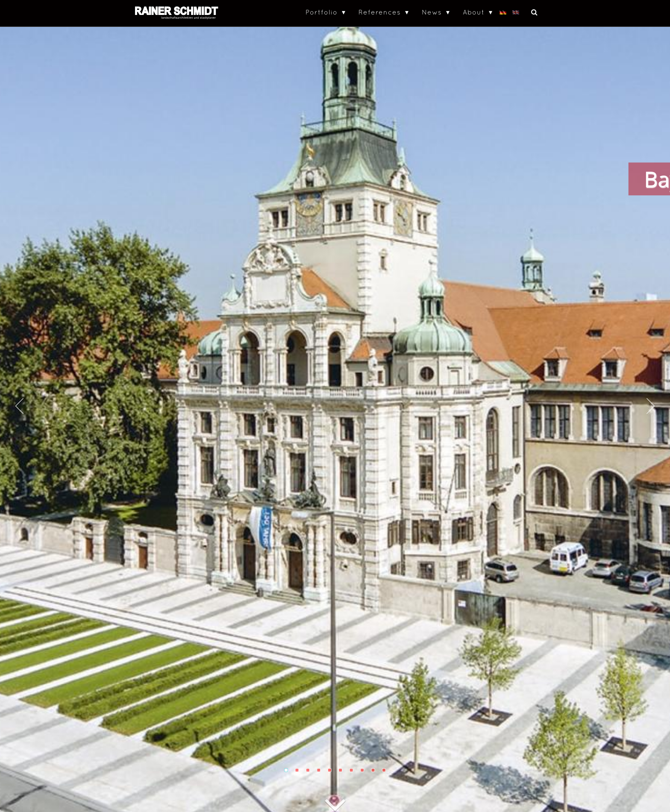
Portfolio (322, 12)
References (380, 12)
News (432, 12)
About (474, 12)
